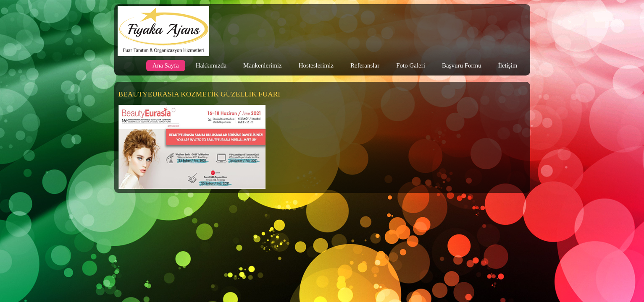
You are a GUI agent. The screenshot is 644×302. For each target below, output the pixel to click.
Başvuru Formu (462, 65)
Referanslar (365, 65)
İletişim (508, 65)
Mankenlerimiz (263, 65)
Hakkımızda (211, 65)
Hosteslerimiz (316, 65)
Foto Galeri (411, 65)
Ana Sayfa (166, 65)
